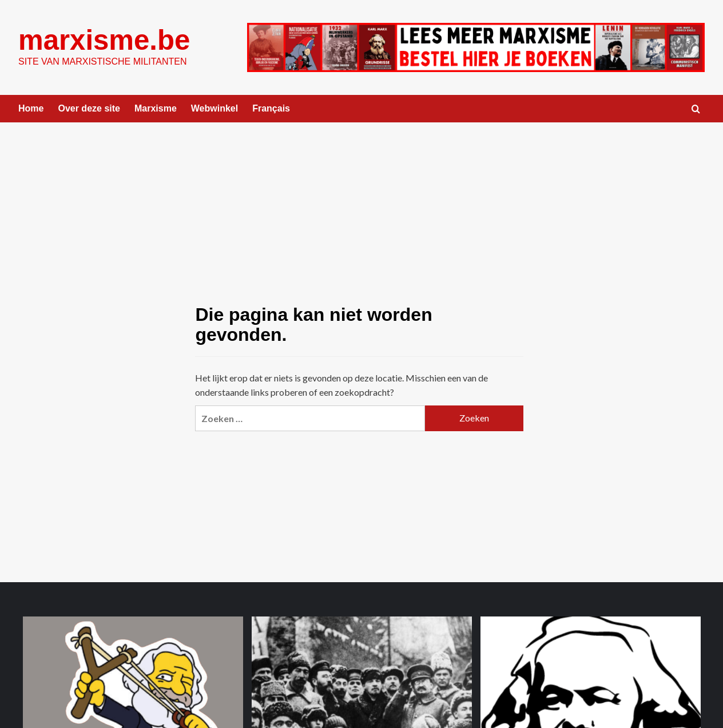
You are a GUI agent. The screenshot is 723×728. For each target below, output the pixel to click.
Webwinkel (214, 108)
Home (31, 108)
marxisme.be (104, 40)
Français (271, 108)
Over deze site (89, 108)
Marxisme (156, 108)
